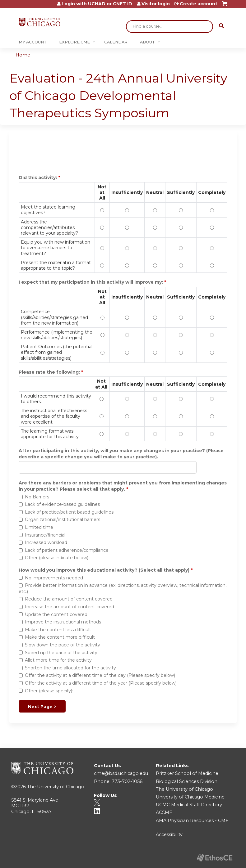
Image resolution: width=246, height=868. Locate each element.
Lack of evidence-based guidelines (62, 504)
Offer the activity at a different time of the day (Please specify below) (100, 675)
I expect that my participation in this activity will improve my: (91, 282)
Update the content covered (56, 614)
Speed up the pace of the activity (61, 653)
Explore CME (74, 42)
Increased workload (46, 542)
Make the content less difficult (58, 630)
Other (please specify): (49, 691)
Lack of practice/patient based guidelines (69, 512)
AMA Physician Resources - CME (192, 821)
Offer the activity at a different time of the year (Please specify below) (101, 683)
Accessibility (169, 834)
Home (23, 55)
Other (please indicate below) (57, 558)
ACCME (164, 812)
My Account (33, 42)
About (147, 42)
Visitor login (156, 4)
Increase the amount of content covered (70, 607)
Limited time (39, 527)
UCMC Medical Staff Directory (189, 805)
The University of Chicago (56, 787)
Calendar (116, 42)
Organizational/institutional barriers (63, 519)
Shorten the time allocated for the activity (70, 668)
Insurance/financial (45, 535)
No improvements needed (54, 578)
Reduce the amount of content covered (69, 599)
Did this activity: (38, 178)
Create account (199, 4)
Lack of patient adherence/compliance (67, 550)
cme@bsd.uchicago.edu (121, 773)
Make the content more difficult (60, 637)
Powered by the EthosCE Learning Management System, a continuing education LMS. (215, 858)
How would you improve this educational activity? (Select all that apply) (104, 570)
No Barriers (37, 497)
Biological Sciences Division (187, 781)
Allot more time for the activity (58, 660)
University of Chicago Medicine (190, 797)
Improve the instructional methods (63, 622)
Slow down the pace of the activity (63, 645)
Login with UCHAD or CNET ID (97, 4)
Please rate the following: (50, 372)
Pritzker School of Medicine (187, 773)
